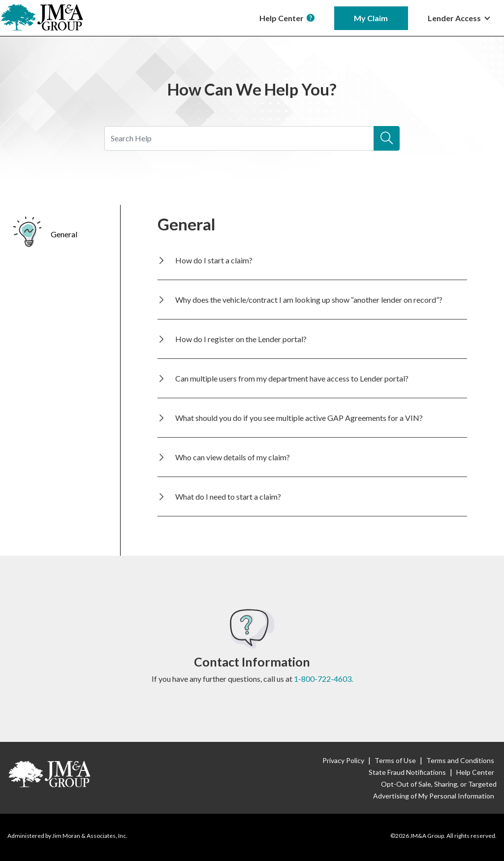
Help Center (287, 18)
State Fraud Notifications (407, 772)
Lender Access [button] (455, 18)
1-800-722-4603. (323, 679)
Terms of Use (395, 760)
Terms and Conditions (460, 760)
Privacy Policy (343, 760)
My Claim (371, 18)
